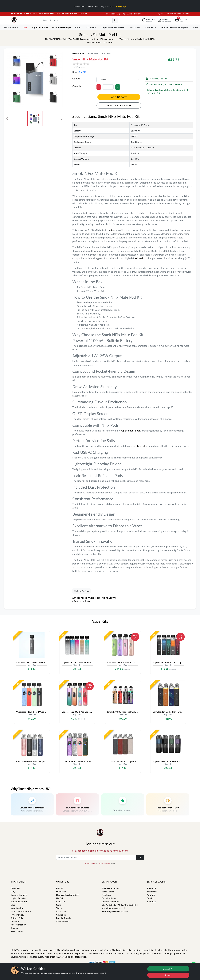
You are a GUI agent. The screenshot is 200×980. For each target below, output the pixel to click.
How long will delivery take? (115, 911)
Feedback (106, 895)
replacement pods (131, 431)
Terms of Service (104, 863)
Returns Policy (18, 918)
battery (112, 230)
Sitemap (15, 928)
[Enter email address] (96, 857)
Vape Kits (93, 53)
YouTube (151, 895)
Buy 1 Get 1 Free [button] (40, 27)
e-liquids (139, 258)
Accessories (62, 911)
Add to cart (119, 97)
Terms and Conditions (21, 911)
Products (78, 53)
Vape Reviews (63, 921)
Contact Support (19, 895)
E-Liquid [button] (92, 27)
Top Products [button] (11, 27)
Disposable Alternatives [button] (114, 27)
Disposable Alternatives (68, 895)
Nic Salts (60, 898)
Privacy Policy (90, 863)
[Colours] (119, 80)
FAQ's (14, 892)
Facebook (152, 888)
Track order (110, 14)
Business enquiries (111, 888)
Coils (59, 905)
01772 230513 (166, 14)
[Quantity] (108, 87)
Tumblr (151, 898)
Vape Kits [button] (151, 27)
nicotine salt (139, 446)
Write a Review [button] (82, 591)
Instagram (152, 892)
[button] (112, 65)
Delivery (137, 14)
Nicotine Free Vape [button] (62, 27)
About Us (15, 888)
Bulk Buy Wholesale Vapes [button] (175, 27)
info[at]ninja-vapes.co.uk (114, 908)
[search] (115, 20)
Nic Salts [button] (136, 27)
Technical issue (109, 898)
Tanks (59, 908)
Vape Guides (127, 14)
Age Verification (18, 925)
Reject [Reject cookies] (168, 975)
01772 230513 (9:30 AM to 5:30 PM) (120, 905)
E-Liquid (60, 888)
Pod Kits (106, 53)
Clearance (61, 915)
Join (140, 857)
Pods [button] (79, 27)
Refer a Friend (18, 931)
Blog (119, 14)
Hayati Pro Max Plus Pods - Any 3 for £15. (100, 7)
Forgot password (19, 901)
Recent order (108, 892)
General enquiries (110, 901)
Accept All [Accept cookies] (168, 969)
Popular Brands (64, 918)
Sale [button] (25, 27)
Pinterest (152, 901)
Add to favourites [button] (119, 105)
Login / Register (18, 898)
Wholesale (61, 892)
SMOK (82, 72)
